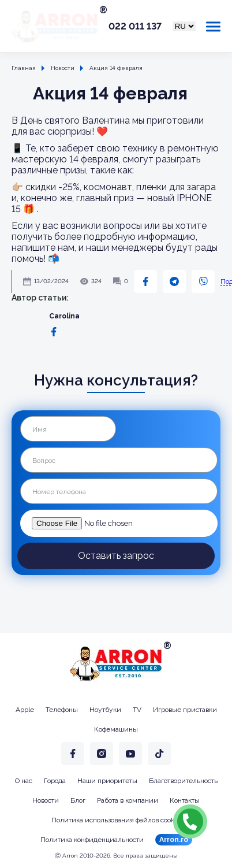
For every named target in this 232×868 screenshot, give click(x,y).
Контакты (185, 800)
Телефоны (62, 710)
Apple (25, 710)
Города (55, 781)
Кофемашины (116, 729)
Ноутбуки (105, 710)
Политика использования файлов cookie (116, 820)
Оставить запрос (116, 556)
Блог (78, 800)
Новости (46, 800)
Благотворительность (183, 781)
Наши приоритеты (107, 781)
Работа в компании (128, 800)
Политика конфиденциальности (92, 840)
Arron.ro (174, 840)
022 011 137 (135, 27)
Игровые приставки (185, 710)
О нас (24, 781)
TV (137, 710)
